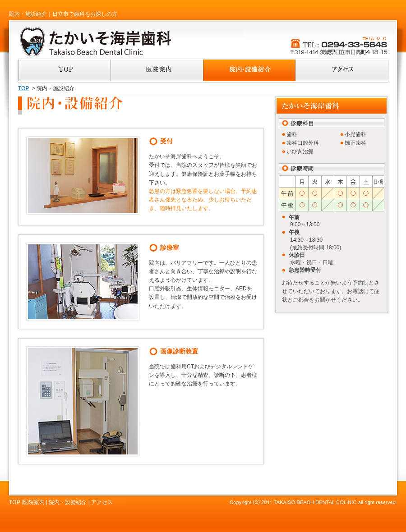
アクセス (102, 502)
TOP (23, 88)
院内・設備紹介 (68, 502)
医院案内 (34, 502)
